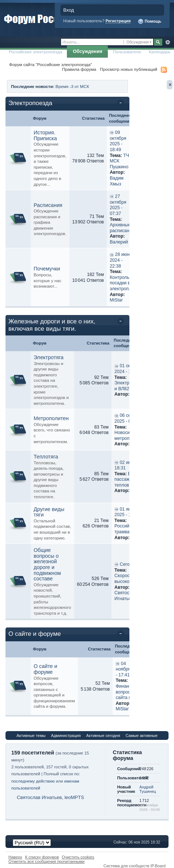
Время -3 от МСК (72, 86)
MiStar (116, 300)
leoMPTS (74, 797)
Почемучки (47, 269)
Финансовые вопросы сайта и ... (129, 692)
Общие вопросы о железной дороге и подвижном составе (47, 564)
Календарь (160, 52)
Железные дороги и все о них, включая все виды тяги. (52, 325)
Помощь (150, 22)
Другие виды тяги (49, 512)
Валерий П (121, 242)
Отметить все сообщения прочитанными (46, 861)
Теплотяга (46, 457)
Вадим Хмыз (117, 181)
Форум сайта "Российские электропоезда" (51, 64)
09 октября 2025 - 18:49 (118, 141)
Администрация (66, 736)
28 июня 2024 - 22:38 (121, 260)
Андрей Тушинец (147, 789)
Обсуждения (87, 51)
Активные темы (31, 736)
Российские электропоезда (35, 52)
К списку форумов (42, 857)
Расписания (48, 205)
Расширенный (168, 42)
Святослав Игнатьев (126, 596)
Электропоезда (30, 103)
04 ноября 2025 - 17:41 (129, 669)
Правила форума (79, 69)
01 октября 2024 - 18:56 (128, 369)
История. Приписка (45, 135)
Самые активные (141, 736)
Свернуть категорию (122, 104)
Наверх (15, 857)
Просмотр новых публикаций (128, 69)
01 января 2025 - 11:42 (128, 512)
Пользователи (127, 52)
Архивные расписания (122, 228)
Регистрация (118, 21)
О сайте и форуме (35, 634)
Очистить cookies (78, 857)
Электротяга (49, 357)
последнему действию (33, 781)
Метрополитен (51, 418)
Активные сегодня (103, 736)
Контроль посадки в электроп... (121, 283)
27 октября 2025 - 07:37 (118, 205)
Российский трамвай (126, 529)
